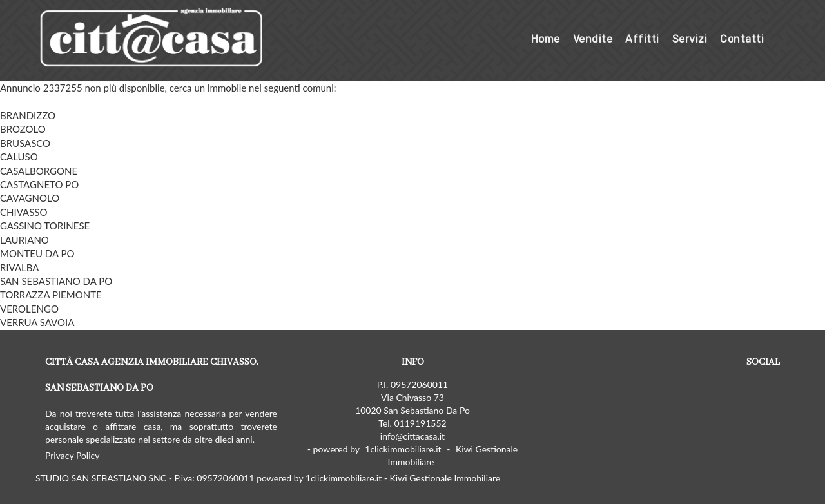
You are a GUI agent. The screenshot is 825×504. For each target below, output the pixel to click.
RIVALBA (20, 267)
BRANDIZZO (28, 115)
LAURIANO (24, 240)
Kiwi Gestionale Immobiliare (453, 455)
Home (546, 39)
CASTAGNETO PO (39, 184)
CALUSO (19, 157)
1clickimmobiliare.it (403, 449)
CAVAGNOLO (30, 198)
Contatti (742, 39)
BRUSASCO (25, 143)
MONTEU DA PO (37, 253)
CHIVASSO (24, 212)
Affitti (642, 39)
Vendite (593, 39)
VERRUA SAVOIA (37, 322)
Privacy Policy (72, 455)
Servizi (690, 39)
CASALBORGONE (39, 171)
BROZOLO (23, 129)
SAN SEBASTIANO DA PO (56, 281)
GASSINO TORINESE (45, 226)
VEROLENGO (29, 309)
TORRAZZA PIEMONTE (51, 295)
